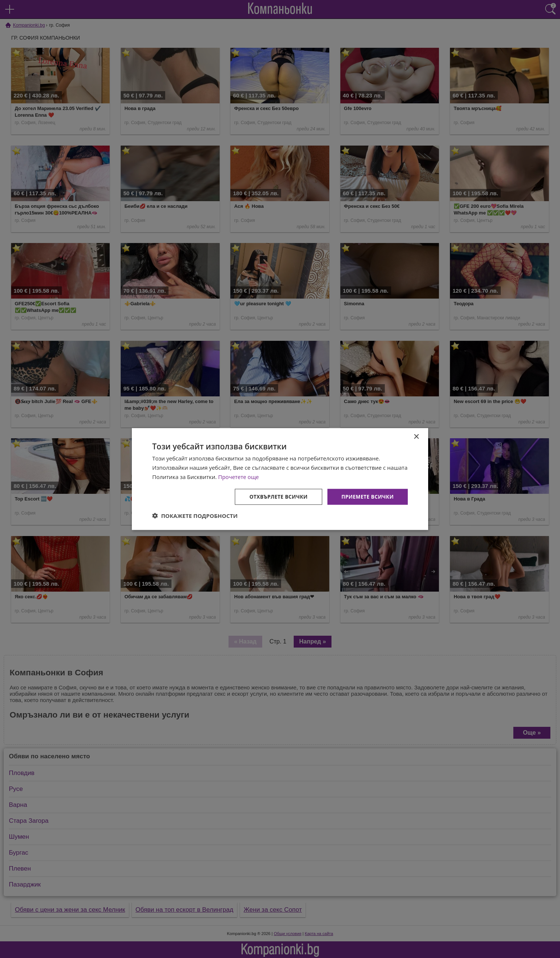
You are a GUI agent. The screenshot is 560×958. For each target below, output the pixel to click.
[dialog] (280, 479)
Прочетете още (239, 476)
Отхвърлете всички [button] (276, 496)
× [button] (416, 437)
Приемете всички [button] (367, 496)
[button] (195, 516)
